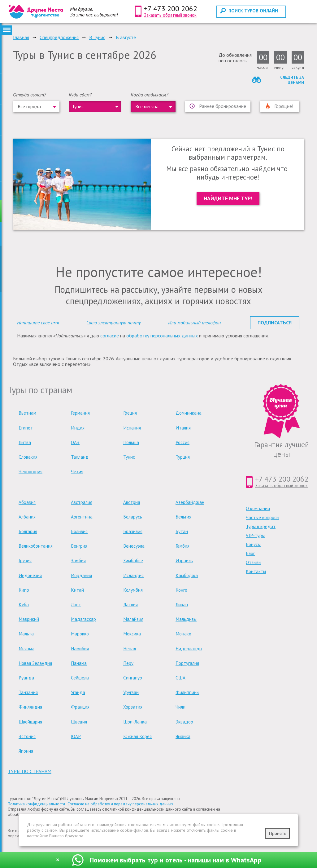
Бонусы (253, 544)
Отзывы (254, 562)
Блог (250, 553)
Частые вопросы (263, 517)
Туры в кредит (261, 526)
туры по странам (30, 771)
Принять (278, 833)
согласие (110, 336)
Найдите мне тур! (228, 198)
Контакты (256, 571)
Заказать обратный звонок (170, 15)
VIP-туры (255, 535)
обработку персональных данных (162, 336)
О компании (258, 508)
